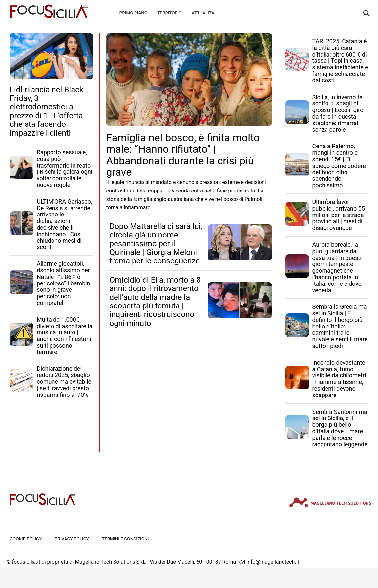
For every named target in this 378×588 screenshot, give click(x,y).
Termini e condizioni (126, 539)
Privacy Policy (72, 539)
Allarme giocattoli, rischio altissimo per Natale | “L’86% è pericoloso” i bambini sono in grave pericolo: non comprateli (64, 283)
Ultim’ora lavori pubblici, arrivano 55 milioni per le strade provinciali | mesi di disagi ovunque (339, 215)
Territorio (169, 13)
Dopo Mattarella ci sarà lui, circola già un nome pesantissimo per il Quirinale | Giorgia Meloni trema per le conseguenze (156, 244)
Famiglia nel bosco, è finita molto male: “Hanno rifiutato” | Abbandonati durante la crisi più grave (183, 155)
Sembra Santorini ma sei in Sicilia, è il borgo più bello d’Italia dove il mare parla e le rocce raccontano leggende (340, 428)
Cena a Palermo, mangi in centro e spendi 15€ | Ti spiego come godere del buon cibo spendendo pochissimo (339, 166)
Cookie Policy (26, 539)
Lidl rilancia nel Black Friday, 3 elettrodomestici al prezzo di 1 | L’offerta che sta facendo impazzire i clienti (47, 111)
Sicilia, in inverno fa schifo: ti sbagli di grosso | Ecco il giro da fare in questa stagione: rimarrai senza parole (338, 113)
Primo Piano (134, 13)
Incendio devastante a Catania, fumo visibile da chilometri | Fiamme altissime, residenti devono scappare (339, 379)
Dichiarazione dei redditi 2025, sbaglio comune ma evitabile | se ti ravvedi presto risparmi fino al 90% (64, 381)
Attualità (203, 13)
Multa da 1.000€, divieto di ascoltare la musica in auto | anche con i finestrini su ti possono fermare (65, 336)
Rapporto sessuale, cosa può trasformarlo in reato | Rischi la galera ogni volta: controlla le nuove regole (64, 169)
